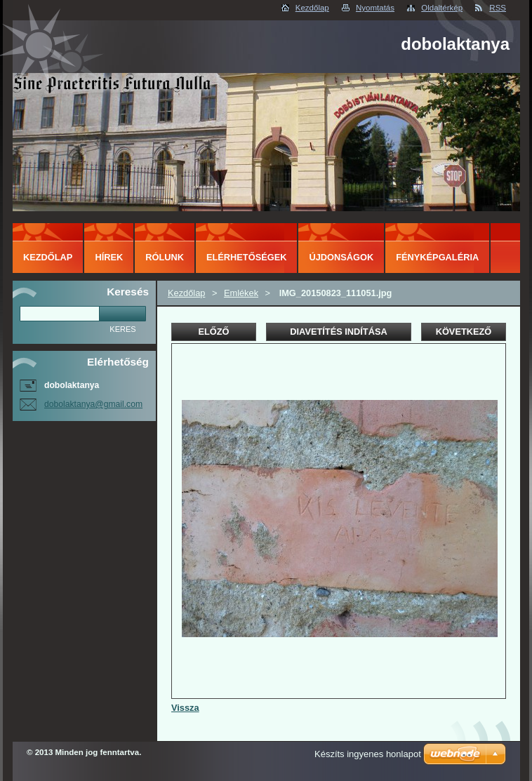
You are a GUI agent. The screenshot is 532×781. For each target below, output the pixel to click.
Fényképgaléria (437, 257)
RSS (498, 8)
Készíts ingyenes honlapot (368, 754)
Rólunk (165, 257)
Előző (213, 332)
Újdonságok (341, 257)
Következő (464, 332)
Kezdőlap (312, 8)
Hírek (109, 257)
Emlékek (241, 293)
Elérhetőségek (246, 257)
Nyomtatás (375, 8)
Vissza (185, 708)
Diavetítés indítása (338, 332)
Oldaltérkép (442, 8)
